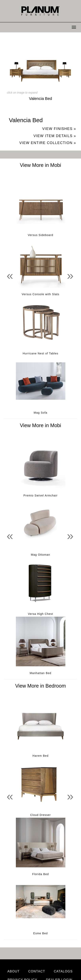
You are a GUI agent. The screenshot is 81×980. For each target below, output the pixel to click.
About (13, 971)
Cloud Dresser (40, 815)
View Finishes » (59, 129)
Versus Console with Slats (41, 294)
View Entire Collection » (48, 143)
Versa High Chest (40, 614)
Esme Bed (41, 933)
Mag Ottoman (40, 555)
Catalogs (63, 971)
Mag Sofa (40, 413)
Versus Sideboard (40, 235)
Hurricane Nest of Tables (41, 353)
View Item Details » (55, 136)
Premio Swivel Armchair (40, 495)
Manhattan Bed (41, 673)
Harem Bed (40, 756)
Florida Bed (41, 874)
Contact (37, 971)
